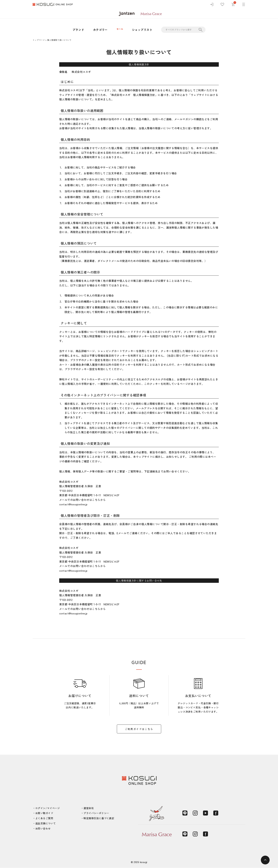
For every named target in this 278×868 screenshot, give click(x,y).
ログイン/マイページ (48, 808)
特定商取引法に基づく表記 (99, 818)
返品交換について (45, 823)
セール (120, 30)
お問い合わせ (43, 828)
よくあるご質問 (44, 818)
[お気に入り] (222, 5)
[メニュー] (244, 5)
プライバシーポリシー (96, 813)
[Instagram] (195, 813)
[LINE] (185, 813)
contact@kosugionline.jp (75, 504)
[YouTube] (205, 813)
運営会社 (89, 808)
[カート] (233, 5)
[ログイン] (212, 5)
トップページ (39, 40)
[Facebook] (216, 813)
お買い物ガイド (44, 813)
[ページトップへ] (265, 860)
